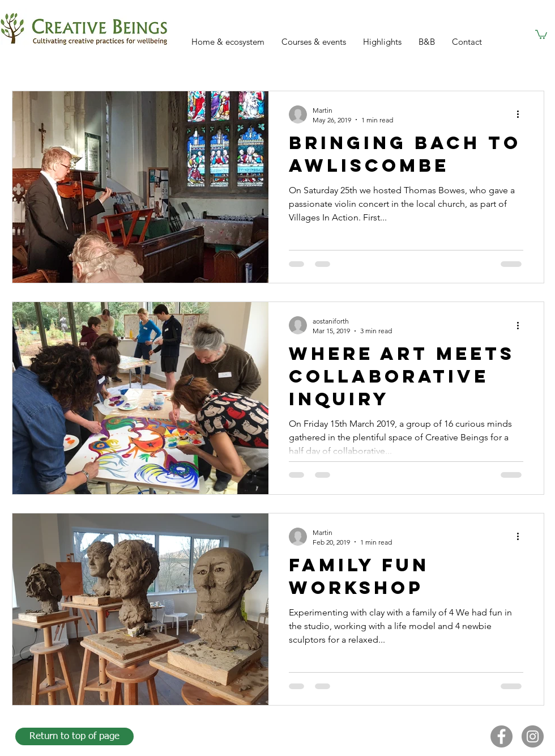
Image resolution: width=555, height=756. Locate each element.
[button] (541, 34)
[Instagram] (533, 736)
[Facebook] (501, 736)
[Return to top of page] (74, 736)
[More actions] (522, 114)
